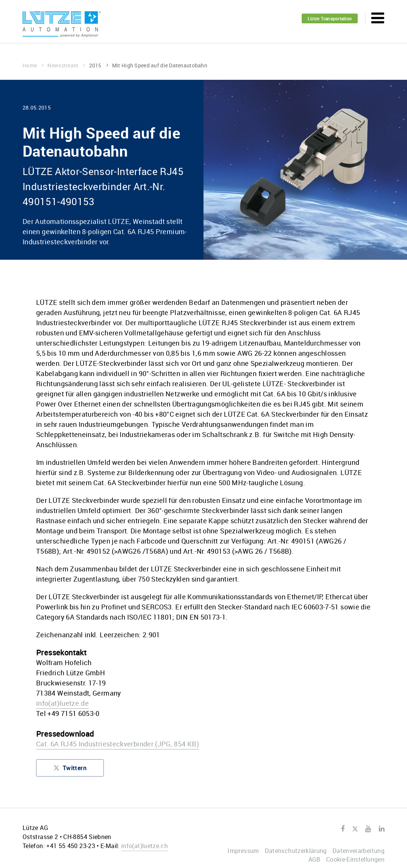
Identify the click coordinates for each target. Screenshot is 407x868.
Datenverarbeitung (358, 851)
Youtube (368, 829)
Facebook (343, 829)
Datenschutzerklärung (296, 851)
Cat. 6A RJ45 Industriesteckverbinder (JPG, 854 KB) (118, 744)
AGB (314, 859)
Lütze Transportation (330, 18)
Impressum (243, 851)
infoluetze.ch (144, 846)
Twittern (70, 770)
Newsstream (66, 65)
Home (33, 65)
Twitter (355, 829)
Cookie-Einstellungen (355, 859)
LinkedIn (382, 829)
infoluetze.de (62, 703)
